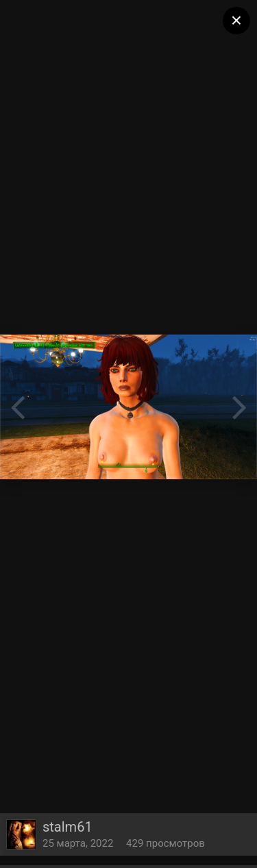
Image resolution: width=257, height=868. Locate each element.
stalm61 (68, 827)
